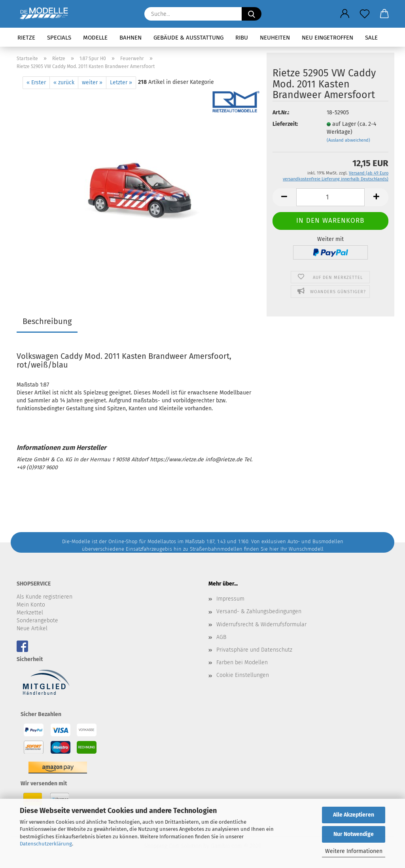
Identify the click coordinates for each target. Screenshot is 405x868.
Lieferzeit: (285, 124)
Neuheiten (275, 38)
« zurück (64, 82)
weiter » (92, 82)
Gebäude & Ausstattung (188, 38)
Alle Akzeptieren (354, 815)
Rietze (26, 38)
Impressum (230, 599)
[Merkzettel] (365, 14)
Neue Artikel (32, 628)
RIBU (242, 38)
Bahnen (131, 38)
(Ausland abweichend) (348, 140)
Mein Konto (31, 605)
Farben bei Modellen (242, 662)
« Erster (36, 82)
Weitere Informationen (354, 851)
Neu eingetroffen (327, 38)
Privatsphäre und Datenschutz (254, 650)
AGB (221, 637)
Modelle (95, 38)
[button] (345, 14)
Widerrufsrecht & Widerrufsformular (261, 624)
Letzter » (121, 82)
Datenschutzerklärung (46, 844)
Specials (59, 38)
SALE (371, 38)
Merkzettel (30, 613)
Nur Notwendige (354, 834)
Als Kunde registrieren (44, 597)
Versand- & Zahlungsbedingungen (259, 611)
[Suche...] (252, 14)
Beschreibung (47, 321)
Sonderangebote (37, 621)
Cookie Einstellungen (243, 675)
